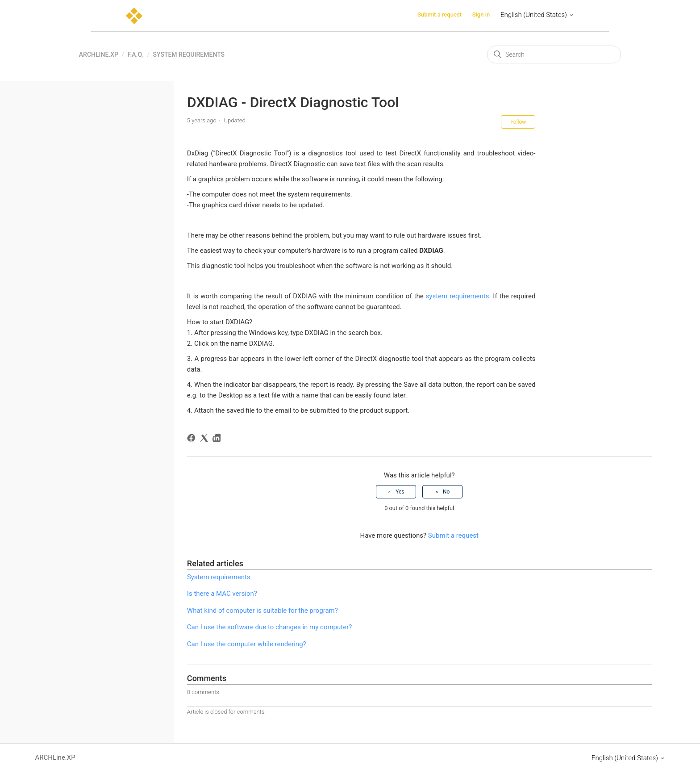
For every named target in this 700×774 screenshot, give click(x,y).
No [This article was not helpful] (446, 492)
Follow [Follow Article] (518, 122)
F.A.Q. (135, 54)
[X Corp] (206, 439)
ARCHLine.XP (99, 54)
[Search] (554, 54)
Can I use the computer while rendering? (247, 644)
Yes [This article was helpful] (400, 492)
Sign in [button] (481, 15)
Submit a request (440, 15)
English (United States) (537, 15)
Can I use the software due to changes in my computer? (269, 627)
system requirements (458, 296)
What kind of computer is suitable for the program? (262, 611)
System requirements (189, 54)
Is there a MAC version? (222, 594)
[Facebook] (193, 439)
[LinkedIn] (218, 439)
